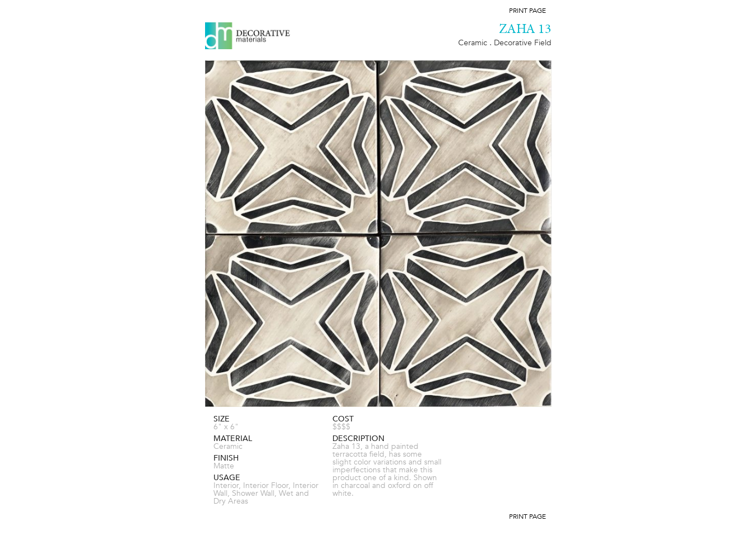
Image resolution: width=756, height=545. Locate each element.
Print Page (527, 11)
